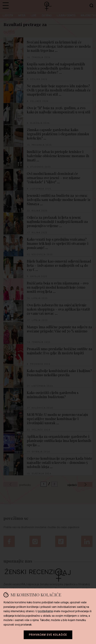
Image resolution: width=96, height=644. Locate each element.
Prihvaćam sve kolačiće (48, 635)
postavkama (45, 611)
